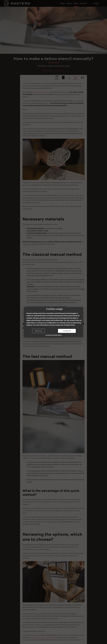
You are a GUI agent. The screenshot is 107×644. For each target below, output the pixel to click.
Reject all (38, 331)
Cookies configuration (54, 335)
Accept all (67, 331)
